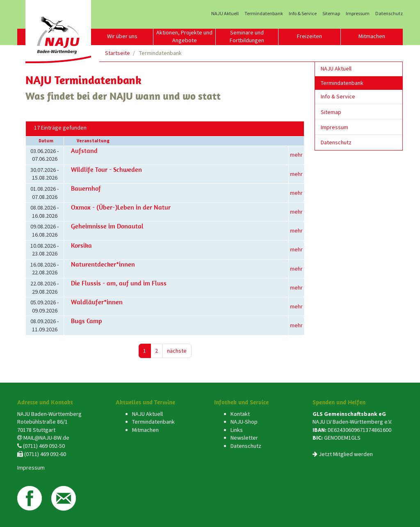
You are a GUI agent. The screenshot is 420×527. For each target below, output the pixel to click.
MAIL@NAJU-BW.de (46, 438)
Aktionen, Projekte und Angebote (184, 37)
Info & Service (303, 14)
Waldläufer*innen (97, 302)
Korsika (81, 245)
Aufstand (84, 151)
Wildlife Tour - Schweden (106, 169)
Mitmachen (372, 36)
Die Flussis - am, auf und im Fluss (119, 283)
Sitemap (331, 14)
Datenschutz (389, 14)
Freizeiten (309, 36)
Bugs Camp (87, 321)
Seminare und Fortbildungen (247, 37)
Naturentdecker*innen (103, 264)
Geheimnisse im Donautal (107, 226)
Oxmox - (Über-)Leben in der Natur (121, 207)
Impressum (358, 14)
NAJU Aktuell (225, 14)
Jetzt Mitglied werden (346, 454)
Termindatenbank (264, 14)
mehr (296, 155)
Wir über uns (122, 36)
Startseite (118, 53)
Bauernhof (86, 188)
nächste (177, 351)
